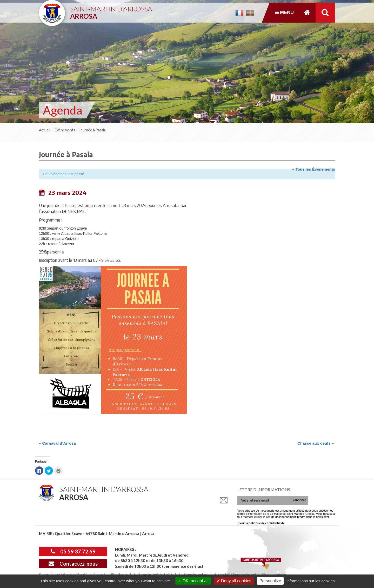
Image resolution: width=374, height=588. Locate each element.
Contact (99, 574)
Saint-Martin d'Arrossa (111, 11)
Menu (284, 12)
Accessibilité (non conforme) (235, 574)
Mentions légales (274, 574)
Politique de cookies (193, 574)
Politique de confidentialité (153, 574)
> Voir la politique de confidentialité (261, 523)
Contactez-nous (73, 564)
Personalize (270, 581)
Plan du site (119, 574)
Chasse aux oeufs (316, 443)
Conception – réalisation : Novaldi (63, 574)
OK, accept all (193, 581)
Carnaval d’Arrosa (57, 443)
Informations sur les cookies (310, 581)
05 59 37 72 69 (73, 551)
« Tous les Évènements (314, 169)
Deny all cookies (234, 581)
